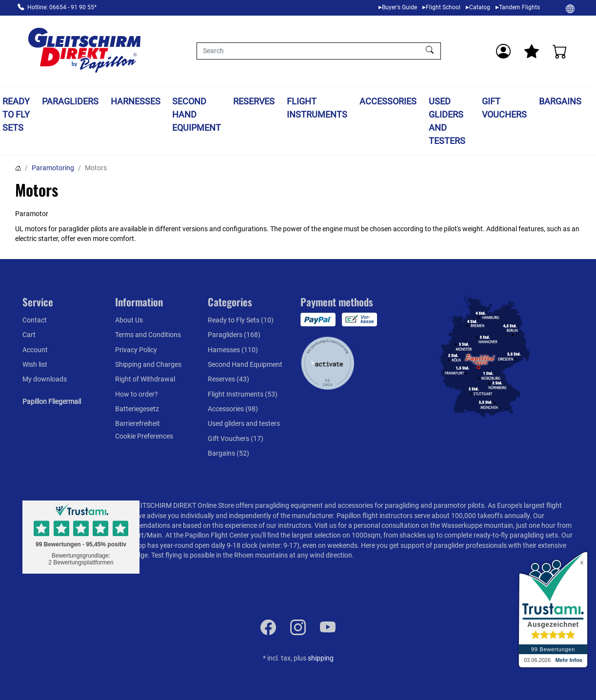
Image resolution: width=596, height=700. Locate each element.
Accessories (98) (233, 409)
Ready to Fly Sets (16, 114)
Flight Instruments (317, 108)
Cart (29, 335)
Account (35, 350)
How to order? (137, 394)
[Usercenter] (503, 51)
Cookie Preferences (144, 436)
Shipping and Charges (148, 364)
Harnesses (136, 101)
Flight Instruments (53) (243, 394)
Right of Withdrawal (145, 379)
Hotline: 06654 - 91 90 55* (62, 7)
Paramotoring (53, 168)
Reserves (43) (228, 379)
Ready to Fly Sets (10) (241, 320)
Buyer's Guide (399, 7)
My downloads (45, 379)
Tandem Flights (519, 7)
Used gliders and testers (447, 121)
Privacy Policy (136, 350)
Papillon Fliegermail (52, 401)
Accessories (388, 101)
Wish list (35, 364)
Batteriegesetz (137, 409)
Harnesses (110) (233, 350)
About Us (129, 320)
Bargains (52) (228, 453)
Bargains (560, 101)
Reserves (254, 101)
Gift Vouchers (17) (236, 439)
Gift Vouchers (504, 108)
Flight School (443, 7)
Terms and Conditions (148, 335)
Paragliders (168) (234, 335)
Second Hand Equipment (197, 114)
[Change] (570, 8)
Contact (35, 320)
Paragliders (70, 101)
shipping (321, 658)
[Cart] (560, 51)
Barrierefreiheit (138, 423)
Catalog (480, 7)
